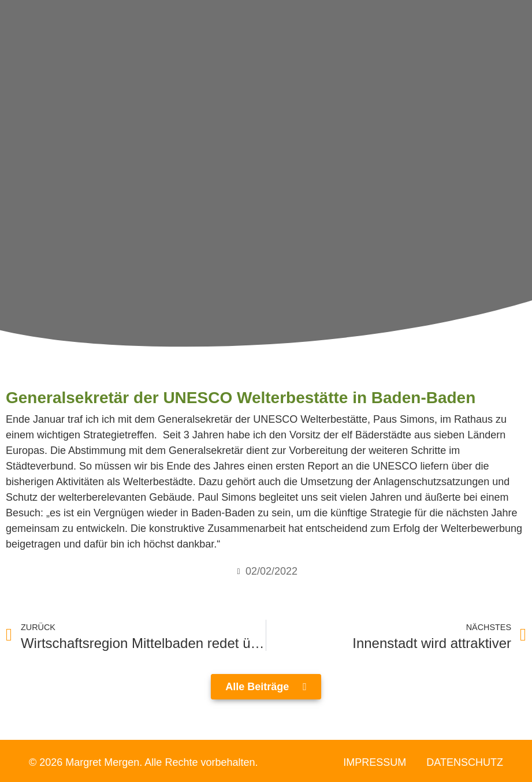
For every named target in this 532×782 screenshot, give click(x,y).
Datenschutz (465, 762)
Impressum (375, 762)
